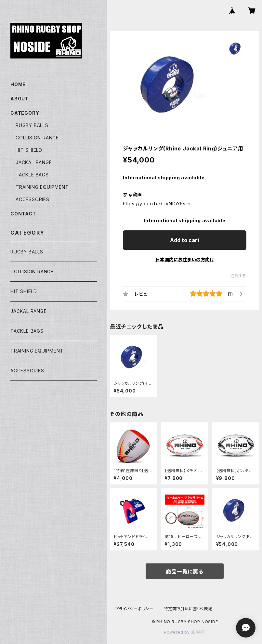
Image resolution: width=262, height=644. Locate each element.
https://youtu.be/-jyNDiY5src (157, 204)
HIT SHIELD (29, 150)
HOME (18, 84)
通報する (238, 276)
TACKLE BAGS (32, 175)
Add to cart (185, 240)
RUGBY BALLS (32, 125)
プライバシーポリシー (134, 609)
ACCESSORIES (33, 199)
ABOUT (20, 99)
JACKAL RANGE (34, 162)
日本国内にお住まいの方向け (185, 259)
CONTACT (23, 214)
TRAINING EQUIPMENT (42, 187)
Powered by (185, 632)
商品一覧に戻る (185, 572)
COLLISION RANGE (37, 138)
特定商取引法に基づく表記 (188, 609)
